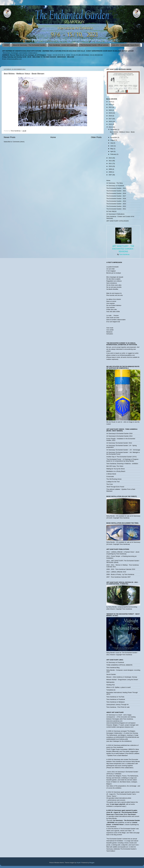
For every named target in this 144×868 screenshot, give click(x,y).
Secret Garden (111, 674)
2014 (110, 127)
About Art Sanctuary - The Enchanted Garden (29, 45)
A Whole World (111, 474)
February (113, 154)
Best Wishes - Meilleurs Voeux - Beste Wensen (24, 74)
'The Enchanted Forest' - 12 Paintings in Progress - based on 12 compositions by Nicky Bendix (123, 460)
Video (131, 833)
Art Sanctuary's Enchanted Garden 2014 (119, 436)
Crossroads (110, 476)
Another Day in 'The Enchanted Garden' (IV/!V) (121, 457)
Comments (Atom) (19, 142)
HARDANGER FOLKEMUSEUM (126, 737)
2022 (110, 104)
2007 (110, 175)
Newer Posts (10, 137)
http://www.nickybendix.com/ (116, 764)
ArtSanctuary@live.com (14, 59)
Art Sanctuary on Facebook (115, 186)
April (112, 151)
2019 (110, 113)
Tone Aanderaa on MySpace (116, 702)
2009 (110, 169)
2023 (110, 102)
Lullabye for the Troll (113, 482)
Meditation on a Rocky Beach (116, 471)
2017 (110, 119)
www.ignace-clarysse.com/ (125, 727)
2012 (110, 161)
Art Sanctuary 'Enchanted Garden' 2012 (119, 443)
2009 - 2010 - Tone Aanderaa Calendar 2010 (121, 569)
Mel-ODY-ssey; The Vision (115, 466)
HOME (7, 45)
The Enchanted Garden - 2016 (116, 199)
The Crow (110, 484)
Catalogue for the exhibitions (122, 741)
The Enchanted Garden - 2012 (116, 206)
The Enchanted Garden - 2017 (116, 196)
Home (53, 137)
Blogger (92, 863)
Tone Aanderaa (124, 254)
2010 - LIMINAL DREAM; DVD (116, 572)
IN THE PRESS (111, 211)
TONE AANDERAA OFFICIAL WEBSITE (119, 665)
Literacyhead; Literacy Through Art (117, 705)
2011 (110, 163)
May (112, 149)
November (114, 137)
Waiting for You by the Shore (116, 469)
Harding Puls (111, 685)
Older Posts (96, 137)
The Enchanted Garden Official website (94, 45)
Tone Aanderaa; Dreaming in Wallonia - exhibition (122, 464)
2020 (110, 110)
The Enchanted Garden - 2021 (116, 191)
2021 (110, 107)
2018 (110, 116)
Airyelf (79, 863)
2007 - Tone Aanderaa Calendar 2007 (118, 577)
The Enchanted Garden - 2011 (116, 209)
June (112, 146)
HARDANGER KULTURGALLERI (117, 739)
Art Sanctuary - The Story (115, 183)
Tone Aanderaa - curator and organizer (63, 45)
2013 (110, 158)
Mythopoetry (110, 682)
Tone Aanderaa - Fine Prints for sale (118, 707)
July (112, 143)
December (114, 130)
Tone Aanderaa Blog (113, 668)
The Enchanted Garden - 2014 (116, 201)
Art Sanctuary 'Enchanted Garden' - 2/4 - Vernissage (123, 450)
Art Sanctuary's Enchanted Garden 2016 (119, 433)
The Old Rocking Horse (114, 479)
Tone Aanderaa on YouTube (115, 697)
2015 (110, 124)
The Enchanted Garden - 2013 (116, 204)
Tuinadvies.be (111, 690)
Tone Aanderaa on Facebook (116, 699)
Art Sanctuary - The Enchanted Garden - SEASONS (123, 249)
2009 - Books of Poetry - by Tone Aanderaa (120, 574)
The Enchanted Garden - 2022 (116, 188)
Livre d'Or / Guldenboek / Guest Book (125, 45)
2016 (110, 121)
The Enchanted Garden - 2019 (116, 193)
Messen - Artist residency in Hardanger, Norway (122, 677)
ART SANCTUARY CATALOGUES (118, 221)
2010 (110, 166)
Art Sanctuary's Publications (115, 214)
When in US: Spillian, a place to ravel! (119, 687)
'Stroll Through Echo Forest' (115, 487)
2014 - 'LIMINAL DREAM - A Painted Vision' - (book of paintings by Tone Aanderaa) (123, 553)
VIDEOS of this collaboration (124, 768)
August (113, 140)
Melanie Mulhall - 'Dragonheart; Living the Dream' (122, 680)
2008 (110, 172)
